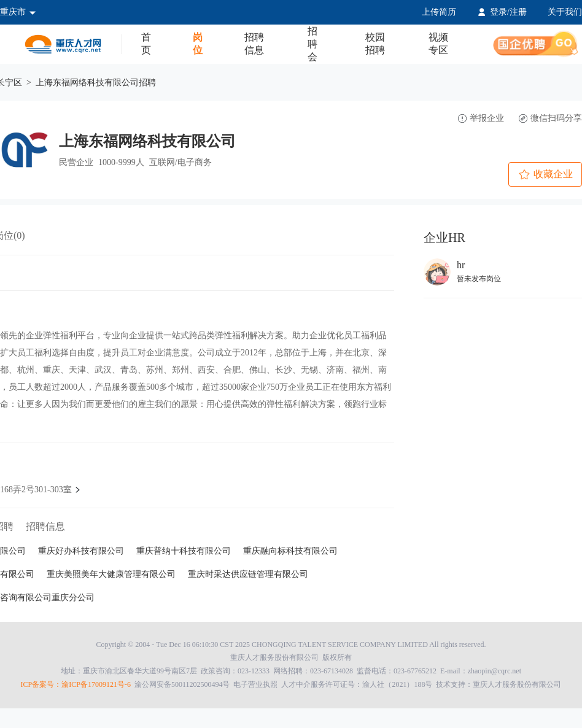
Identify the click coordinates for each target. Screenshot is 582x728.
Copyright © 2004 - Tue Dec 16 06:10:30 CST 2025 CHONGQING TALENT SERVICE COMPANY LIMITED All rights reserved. (291, 645)
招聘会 (312, 44)
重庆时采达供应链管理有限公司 (248, 574)
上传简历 (439, 12)
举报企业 (481, 118)
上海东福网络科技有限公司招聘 (96, 83)
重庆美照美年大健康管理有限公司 (111, 574)
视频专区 (438, 44)
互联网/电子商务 (180, 162)
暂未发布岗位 (479, 279)
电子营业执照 (255, 684)
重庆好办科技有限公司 (81, 551)
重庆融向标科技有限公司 (290, 551)
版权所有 (291, 657)
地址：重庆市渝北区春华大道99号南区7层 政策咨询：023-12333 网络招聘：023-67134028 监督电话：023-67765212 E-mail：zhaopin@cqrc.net (291, 671)
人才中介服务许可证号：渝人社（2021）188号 (357, 684)
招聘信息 (254, 44)
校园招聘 (375, 44)
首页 (146, 44)
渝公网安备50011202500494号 (182, 684)
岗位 (198, 44)
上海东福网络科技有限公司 (147, 141)
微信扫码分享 (550, 118)
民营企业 (76, 162)
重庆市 (18, 12)
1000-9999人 (121, 162)
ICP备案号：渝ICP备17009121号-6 (76, 684)
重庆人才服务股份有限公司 (274, 657)
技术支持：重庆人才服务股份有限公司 (291, 684)
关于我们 (565, 12)
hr (461, 265)
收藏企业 (545, 175)
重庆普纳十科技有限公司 (184, 551)
